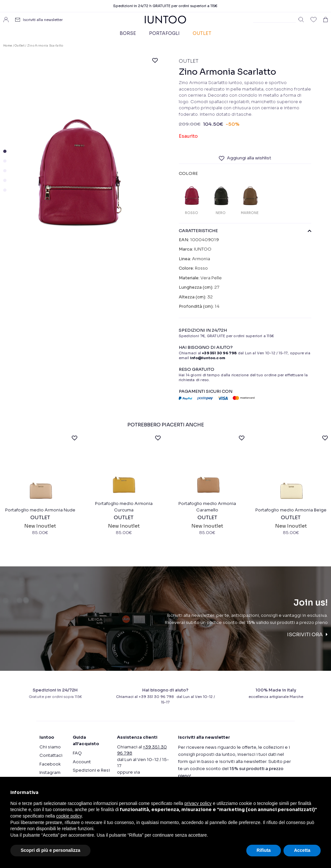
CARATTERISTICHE (245, 231)
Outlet (202, 33)
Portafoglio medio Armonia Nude (40, 526)
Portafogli (164, 33)
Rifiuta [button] (264, 850)
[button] (5, 151)
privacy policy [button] (198, 803)
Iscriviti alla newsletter (43, 20)
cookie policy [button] (69, 816)
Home (8, 46)
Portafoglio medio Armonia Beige (291, 526)
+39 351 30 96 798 (219, 353)
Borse (128, 33)
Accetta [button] (302, 850)
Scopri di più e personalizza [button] (50, 850)
